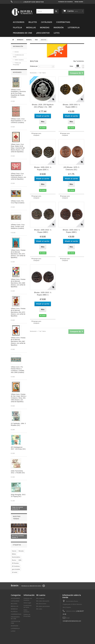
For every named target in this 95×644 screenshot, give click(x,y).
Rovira (14, 560)
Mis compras (40, 598)
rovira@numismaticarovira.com (72, 621)
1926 (20, 560)
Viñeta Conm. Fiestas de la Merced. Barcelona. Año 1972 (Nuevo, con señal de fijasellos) (18, 312)
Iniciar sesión (79, 2)
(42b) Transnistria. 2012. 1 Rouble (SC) (18, 472)
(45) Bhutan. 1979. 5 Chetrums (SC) (71, 168)
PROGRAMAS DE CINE (23, 33)
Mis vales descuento (43, 601)
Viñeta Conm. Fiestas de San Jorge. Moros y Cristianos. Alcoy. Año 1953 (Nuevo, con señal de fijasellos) (19, 398)
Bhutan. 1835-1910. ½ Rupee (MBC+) (71, 106)
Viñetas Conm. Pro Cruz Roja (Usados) (18, 202)
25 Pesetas (15, 563)
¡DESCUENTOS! (43, 33)
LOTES (57, 33)
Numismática (16, 557)
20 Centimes (16, 566)
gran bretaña (16, 569)
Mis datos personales (43, 606)
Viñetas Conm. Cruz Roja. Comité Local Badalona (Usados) (18, 226)
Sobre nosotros (19, 60)
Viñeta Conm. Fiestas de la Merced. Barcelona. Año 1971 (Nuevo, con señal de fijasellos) (18, 254)
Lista (83, 66)
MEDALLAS (31, 27)
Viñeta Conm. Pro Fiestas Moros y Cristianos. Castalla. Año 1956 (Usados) (18, 370)
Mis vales (39, 609)
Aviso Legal (27, 603)
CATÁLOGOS (47, 22)
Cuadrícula (78, 66)
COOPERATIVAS (63, 22)
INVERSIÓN (59, 27)
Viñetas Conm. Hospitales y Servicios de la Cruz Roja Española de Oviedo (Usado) (18, 93)
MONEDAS (45, 27)
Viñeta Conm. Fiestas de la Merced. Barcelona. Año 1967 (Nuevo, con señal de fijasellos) (18, 341)
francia (14, 551)
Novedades (17, 72)
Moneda (21, 551)
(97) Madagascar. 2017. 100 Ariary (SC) (18, 448)
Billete (14, 554)
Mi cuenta (41, 595)
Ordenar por (34, 66)
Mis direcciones (41, 604)
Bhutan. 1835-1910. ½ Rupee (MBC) (43, 231)
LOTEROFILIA (74, 27)
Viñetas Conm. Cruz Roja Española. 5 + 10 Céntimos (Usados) (18, 121)
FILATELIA (17, 27)
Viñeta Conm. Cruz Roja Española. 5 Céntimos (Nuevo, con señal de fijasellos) (18, 176)
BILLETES (33, 22)
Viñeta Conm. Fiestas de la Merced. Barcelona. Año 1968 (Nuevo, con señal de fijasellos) (18, 283)
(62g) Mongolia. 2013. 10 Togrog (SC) (18, 495)
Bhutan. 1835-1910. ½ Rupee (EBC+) (43, 168)
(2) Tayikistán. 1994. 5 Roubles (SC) (18, 424)
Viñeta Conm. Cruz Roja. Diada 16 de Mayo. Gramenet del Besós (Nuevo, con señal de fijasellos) (18, 148)
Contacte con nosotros (66, 2)
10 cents (15, 572)
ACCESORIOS (19, 22)
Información (18, 46)
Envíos (16, 52)
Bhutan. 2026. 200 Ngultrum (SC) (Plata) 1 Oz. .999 (43, 106)
